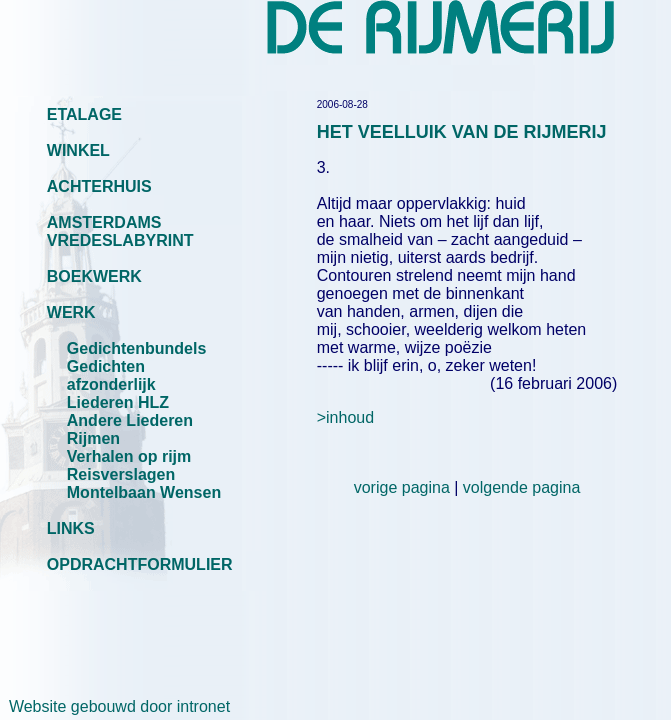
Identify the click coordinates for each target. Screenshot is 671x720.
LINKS (71, 528)
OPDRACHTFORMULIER (140, 564)
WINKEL (78, 150)
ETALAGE (84, 114)
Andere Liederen (130, 420)
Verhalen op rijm (129, 456)
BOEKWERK (94, 276)
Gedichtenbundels (137, 348)
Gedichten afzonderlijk (111, 375)
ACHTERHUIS (99, 186)
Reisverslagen (121, 474)
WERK (71, 312)
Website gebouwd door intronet (115, 706)
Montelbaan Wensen (144, 492)
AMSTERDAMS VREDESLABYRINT (120, 231)
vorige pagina (402, 487)
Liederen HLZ (118, 402)
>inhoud (345, 417)
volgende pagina (521, 487)
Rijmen (93, 438)
